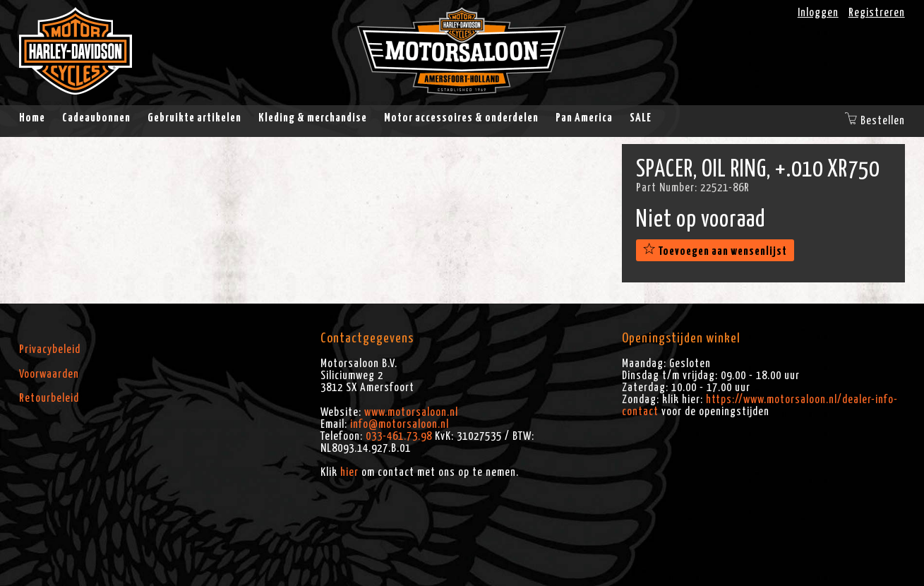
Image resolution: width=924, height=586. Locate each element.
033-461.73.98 (399, 436)
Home (32, 118)
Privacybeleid (50, 349)
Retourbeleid (49, 398)
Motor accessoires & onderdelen (461, 118)
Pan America (584, 118)
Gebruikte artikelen (194, 118)
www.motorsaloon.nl (411, 412)
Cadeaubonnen (96, 118)
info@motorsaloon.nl (400, 424)
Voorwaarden (49, 374)
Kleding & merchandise (313, 118)
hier (349, 472)
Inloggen (818, 13)
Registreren (877, 13)
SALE (641, 118)
